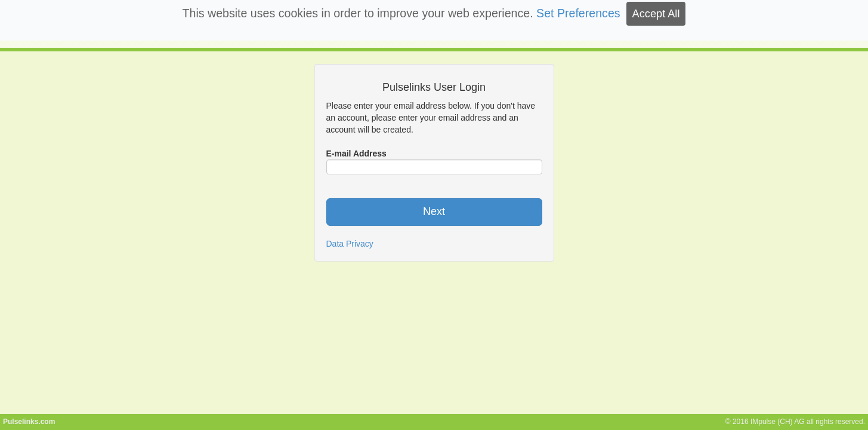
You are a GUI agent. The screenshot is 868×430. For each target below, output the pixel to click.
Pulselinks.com (29, 422)
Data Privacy (350, 244)
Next (434, 211)
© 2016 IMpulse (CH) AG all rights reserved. (795, 422)
